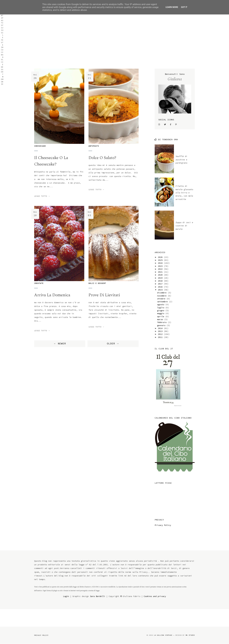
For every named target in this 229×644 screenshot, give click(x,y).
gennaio (162, 325)
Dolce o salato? (102, 158)
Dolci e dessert (175, 30)
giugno (161, 310)
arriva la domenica (52, 295)
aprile (161, 316)
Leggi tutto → (42, 196)
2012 (161, 334)
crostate (39, 283)
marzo (161, 319)
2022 (161, 269)
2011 (161, 337)
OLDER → (113, 343)
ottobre (162, 299)
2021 (161, 272)
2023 (161, 266)
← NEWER (60, 343)
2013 (161, 331)
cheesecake (40, 146)
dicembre (162, 293)
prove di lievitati (104, 295)
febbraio (162, 322)
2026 (161, 257)
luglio (161, 308)
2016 (161, 287)
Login (66, 596)
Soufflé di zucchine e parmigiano (181, 160)
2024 (161, 263)
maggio (161, 313)
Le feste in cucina (152, 30)
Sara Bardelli (98, 596)
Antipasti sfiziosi (127, 30)
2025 (161, 260)
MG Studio (190, 635)
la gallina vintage (163, 635)
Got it (184, 7)
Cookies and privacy (155, 596)
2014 (161, 328)
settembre (163, 302)
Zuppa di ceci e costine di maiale (184, 226)
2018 (161, 281)
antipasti (94, 146)
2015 (161, 290)
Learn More (172, 7)
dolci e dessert (97, 283)
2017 (161, 284)
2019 (161, 278)
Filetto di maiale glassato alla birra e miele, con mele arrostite (184, 193)
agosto (161, 304)
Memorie (191, 30)
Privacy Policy (163, 525)
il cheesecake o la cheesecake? (51, 161)
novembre (162, 296)
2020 (161, 275)
